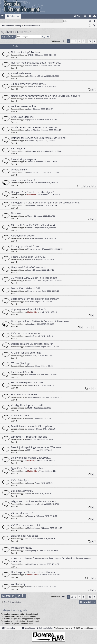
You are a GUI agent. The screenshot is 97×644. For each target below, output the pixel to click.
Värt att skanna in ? (22, 513)
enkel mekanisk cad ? (23, 180)
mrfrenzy (31, 461)
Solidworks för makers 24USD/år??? (31, 458)
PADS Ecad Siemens (22, 117)
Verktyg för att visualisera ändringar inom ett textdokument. (45, 203)
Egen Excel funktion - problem (28, 468)
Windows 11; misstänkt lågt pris (29, 437)
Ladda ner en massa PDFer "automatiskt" (34, 127)
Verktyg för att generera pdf (27, 405)
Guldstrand (32, 504)
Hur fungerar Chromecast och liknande (33, 572)
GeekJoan (32, 195)
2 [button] (72, 41)
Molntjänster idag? (22, 548)
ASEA (30, 539)
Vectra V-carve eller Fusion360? (29, 257)
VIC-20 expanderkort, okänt (27, 525)
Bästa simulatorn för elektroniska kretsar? (35, 299)
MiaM (30, 228)
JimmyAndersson (34, 398)
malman (31, 205)
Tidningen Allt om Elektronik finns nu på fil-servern (40, 321)
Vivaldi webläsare (21, 73)
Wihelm (30, 183)
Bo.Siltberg (32, 76)
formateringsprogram (23, 159)
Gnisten (30, 172)
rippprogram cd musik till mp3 (28, 309)
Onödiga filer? (19, 170)
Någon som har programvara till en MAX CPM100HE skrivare (45, 96)
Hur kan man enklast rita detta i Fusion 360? (36, 63)
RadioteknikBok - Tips (23, 372)
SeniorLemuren (34, 249)
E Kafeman (32, 375)
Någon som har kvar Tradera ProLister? (33, 501)
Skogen (30, 386)
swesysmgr (32, 551)
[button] (63, 42)
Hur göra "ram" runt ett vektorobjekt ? (33, 192)
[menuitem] (77, 16)
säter (29, 494)
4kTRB (30, 55)
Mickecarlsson (33, 347)
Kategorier (14, 16)
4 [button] (80, 41)
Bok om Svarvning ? (22, 491)
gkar (29, 109)
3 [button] (76, 41)
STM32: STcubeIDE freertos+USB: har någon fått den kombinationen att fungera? (52, 560)
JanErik (30, 87)
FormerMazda (33, 130)
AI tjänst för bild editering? (26, 353)
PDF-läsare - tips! (21, 416)
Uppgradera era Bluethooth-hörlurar (32, 344)
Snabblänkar (3, 17)
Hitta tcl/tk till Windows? (25, 395)
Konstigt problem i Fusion (26, 246)
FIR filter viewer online (24, 106)
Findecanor (32, 151)
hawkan (30, 587)
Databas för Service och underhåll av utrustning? (39, 138)
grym (29, 260)
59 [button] (90, 41)
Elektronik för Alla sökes (25, 536)
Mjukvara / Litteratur (16, 32)
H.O (29, 450)
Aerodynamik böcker (23, 236)
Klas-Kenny (32, 66)
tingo (29, 270)
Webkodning (18, 584)
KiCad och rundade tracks (26, 333)
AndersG (31, 336)
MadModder (32, 312)
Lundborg (31, 324)
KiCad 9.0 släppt (20, 480)
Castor (30, 141)
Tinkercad (17, 213)
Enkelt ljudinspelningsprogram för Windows (36, 447)
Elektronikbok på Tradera (25, 52)
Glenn (30, 216)
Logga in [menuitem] (90, 17)
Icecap (30, 366)
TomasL (31, 99)
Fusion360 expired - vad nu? (27, 383)
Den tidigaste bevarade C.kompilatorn (33, 426)
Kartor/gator (18, 148)
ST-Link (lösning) (20, 363)
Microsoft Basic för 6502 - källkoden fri (33, 225)
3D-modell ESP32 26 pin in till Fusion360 (34, 278)
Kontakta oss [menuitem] (28, 628)
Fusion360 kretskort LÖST (26, 288)
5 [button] (83, 41)
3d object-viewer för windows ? (29, 84)
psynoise (31, 120)
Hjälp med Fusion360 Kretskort (29, 267)
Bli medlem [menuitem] (95, 17)
